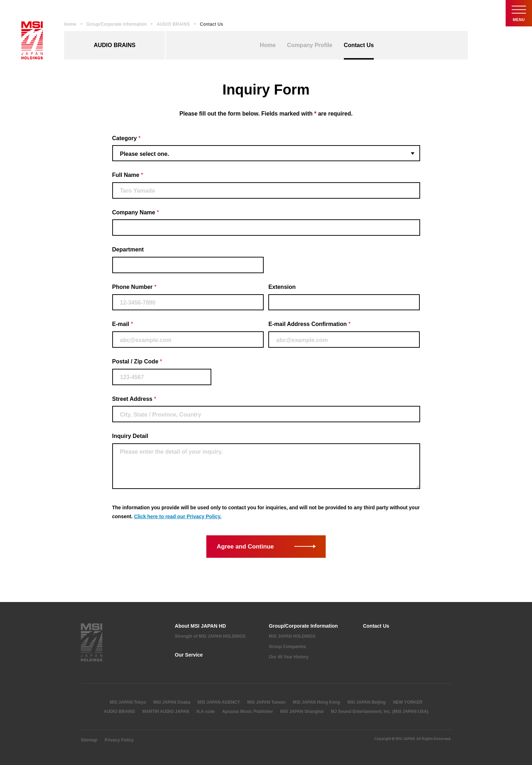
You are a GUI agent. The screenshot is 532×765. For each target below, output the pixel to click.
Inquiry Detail (130, 436)
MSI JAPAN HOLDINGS (292, 636)
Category (126, 138)
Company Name (136, 212)
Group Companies (287, 647)
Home (70, 24)
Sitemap (89, 740)
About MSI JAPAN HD (201, 626)
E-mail (123, 324)
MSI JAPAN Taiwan (267, 702)
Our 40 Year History (288, 657)
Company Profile (310, 45)
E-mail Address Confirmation (309, 324)
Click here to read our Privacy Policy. (178, 516)
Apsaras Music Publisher (247, 712)
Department (128, 249)
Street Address (134, 399)
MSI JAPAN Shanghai (302, 712)
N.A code (206, 712)
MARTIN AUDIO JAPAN (166, 712)
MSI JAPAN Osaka (172, 702)
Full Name (128, 175)
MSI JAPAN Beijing (367, 702)
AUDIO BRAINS (173, 24)
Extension (282, 287)
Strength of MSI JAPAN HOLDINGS (210, 636)
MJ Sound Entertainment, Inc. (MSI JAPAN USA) (380, 712)
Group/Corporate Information (117, 24)
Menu (518, 14)
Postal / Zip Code (137, 361)
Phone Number (134, 287)
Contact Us (359, 45)
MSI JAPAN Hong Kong (316, 702)
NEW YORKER (408, 702)
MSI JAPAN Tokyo (128, 702)
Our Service (189, 655)
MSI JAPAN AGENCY (219, 702)
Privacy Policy (119, 740)
